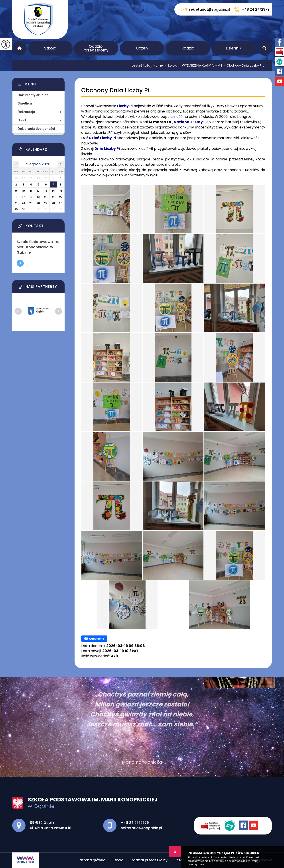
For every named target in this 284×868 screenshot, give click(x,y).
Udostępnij (94, 639)
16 (16, 197)
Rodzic (188, 48)
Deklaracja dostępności (36, 129)
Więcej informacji (20, 263)
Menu (30, 84)
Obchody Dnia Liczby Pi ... (244, 65)
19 (38, 197)
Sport (22, 120)
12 (38, 191)
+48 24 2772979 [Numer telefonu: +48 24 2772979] (135, 823)
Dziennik (234, 48)
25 (31, 203)
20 (46, 197)
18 (31, 197)
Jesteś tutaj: (143, 65)
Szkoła (50, 48)
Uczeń (142, 48)
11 (31, 191)
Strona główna (19, 48)
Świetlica (25, 103)
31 (23, 209)
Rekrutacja (26, 112)
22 (61, 197)
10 (24, 191)
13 (46, 191)
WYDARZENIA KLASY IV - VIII (200, 65)
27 (46, 203)
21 (53, 197)
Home (158, 65)
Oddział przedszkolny (96, 48)
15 (61, 191)
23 (16, 203)
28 (53, 203)
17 (24, 197)
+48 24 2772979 (252, 10)
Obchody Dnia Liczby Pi (115, 90)
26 (38, 203)
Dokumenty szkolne (33, 95)
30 (16, 209)
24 (24, 203)
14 (53, 191)
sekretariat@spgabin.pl (205, 9)
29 (61, 203)
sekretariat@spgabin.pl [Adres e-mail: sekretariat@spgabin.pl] (141, 828)
